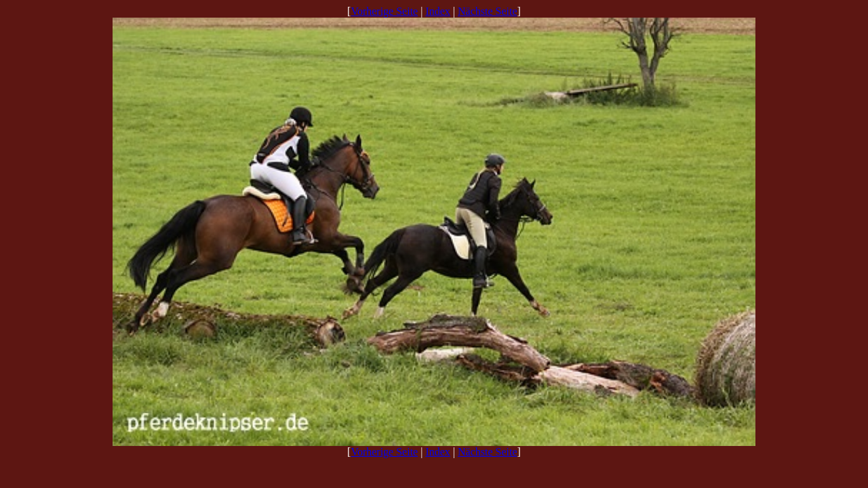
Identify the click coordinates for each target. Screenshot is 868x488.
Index (437, 11)
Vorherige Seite (384, 11)
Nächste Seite (488, 11)
